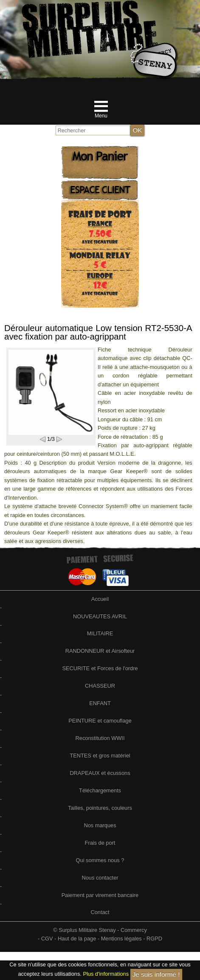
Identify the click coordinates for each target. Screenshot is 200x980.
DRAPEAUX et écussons (100, 773)
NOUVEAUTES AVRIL (100, 616)
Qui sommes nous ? (100, 860)
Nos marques (100, 825)
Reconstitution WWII (100, 738)
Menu (101, 116)
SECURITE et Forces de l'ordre (100, 668)
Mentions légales (121, 939)
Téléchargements (100, 790)
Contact (100, 912)
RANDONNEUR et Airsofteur (100, 651)
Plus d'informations (106, 974)
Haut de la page (77, 939)
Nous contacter (100, 878)
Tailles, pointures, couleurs (100, 808)
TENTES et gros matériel (100, 756)
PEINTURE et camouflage (100, 721)
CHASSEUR (100, 686)
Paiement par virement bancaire (100, 895)
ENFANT (100, 703)
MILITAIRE (100, 633)
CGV (47, 939)
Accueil (100, 599)
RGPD (154, 939)
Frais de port (100, 843)
